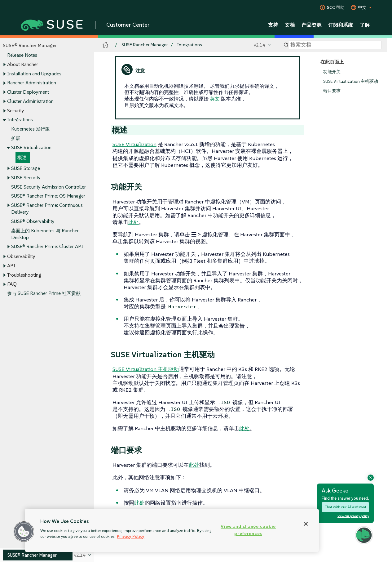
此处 (134, 222)
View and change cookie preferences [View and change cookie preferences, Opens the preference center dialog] (248, 530)
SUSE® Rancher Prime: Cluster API (47, 247)
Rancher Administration (32, 83)
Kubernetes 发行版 (31, 129)
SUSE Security (26, 178)
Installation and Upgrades (34, 74)
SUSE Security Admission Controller (48, 187)
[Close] (306, 524)
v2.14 (260, 45)
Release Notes (22, 55)
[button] (24, 532)
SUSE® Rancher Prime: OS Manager (48, 196)
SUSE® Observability (33, 221)
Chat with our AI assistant (345, 507)
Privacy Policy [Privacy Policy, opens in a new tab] (131, 536)
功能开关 (332, 72)
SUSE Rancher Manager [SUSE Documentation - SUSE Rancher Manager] (145, 45)
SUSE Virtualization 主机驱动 (351, 81)
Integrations (20, 120)
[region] (172, 530)
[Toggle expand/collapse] (4, 65)
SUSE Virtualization (31, 147)
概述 (22, 158)
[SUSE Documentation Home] (106, 45)
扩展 (16, 138)
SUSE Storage (26, 169)
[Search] (335, 45)
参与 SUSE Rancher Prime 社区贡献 (44, 294)
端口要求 (332, 91)
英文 (215, 99)
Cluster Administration (30, 101)
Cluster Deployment (28, 92)
